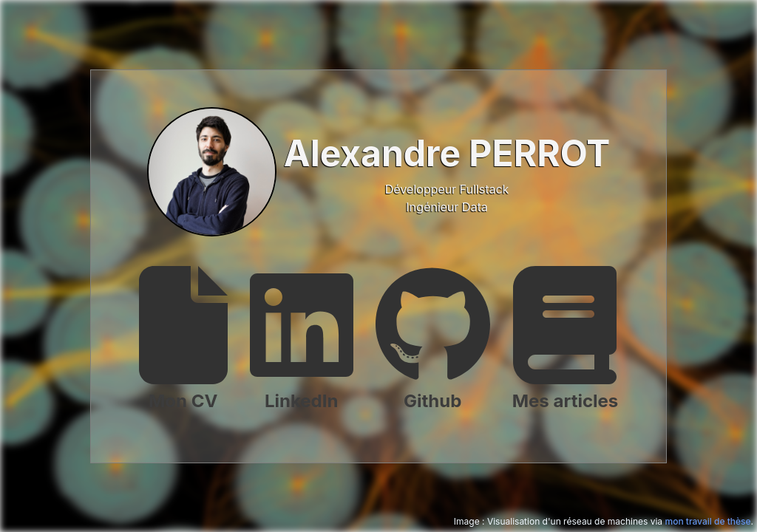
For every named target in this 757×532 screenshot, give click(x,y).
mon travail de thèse (707, 521)
